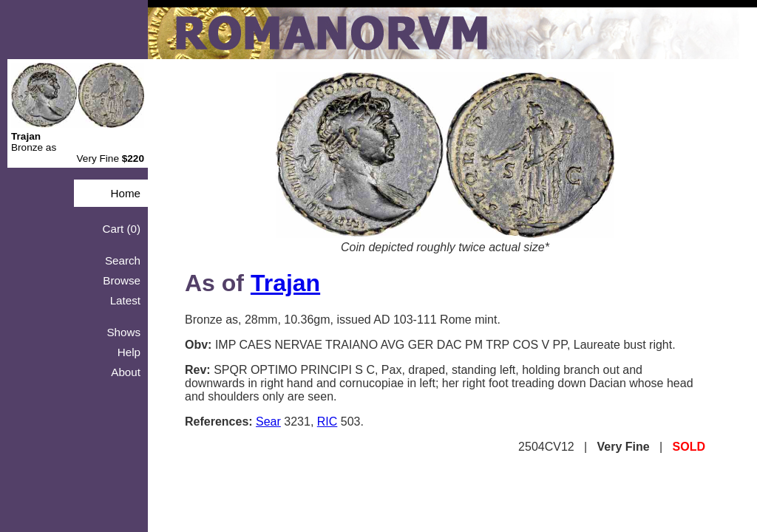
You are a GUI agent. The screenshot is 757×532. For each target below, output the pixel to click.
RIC (327, 422)
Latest (125, 300)
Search (123, 260)
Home (125, 193)
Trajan (285, 283)
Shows (123, 332)
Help (129, 352)
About (126, 372)
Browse (122, 280)
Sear (268, 422)
